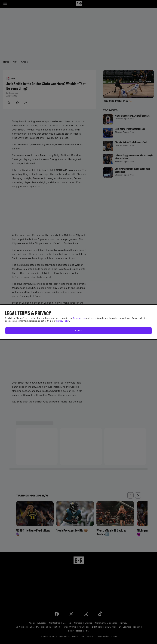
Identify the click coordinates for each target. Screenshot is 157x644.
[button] (78, 331)
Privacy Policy (63, 321)
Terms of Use (79, 318)
